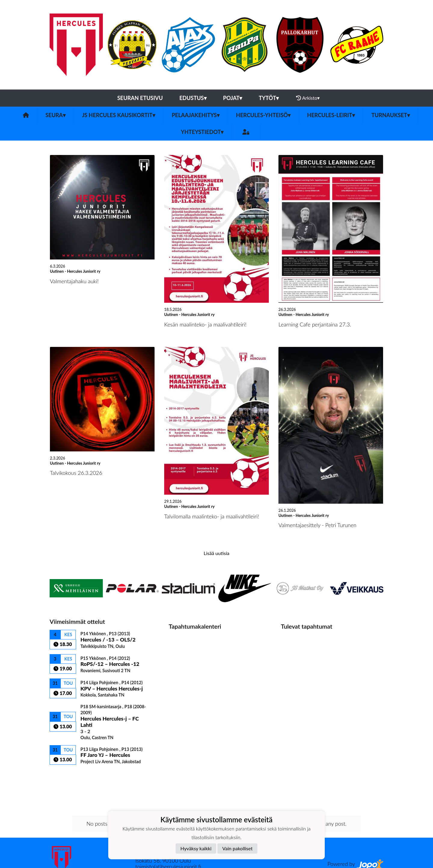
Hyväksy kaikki (196, 848)
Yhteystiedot (202, 132)
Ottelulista (64, 775)
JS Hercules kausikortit (119, 115)
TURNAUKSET (391, 115)
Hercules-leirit (331, 115)
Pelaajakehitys (196, 115)
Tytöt (269, 98)
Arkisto (308, 98)
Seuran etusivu (140, 98)
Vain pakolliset (237, 848)
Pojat (233, 98)
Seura (55, 115)
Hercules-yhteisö (263, 115)
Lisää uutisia (216, 553)
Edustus (193, 98)
